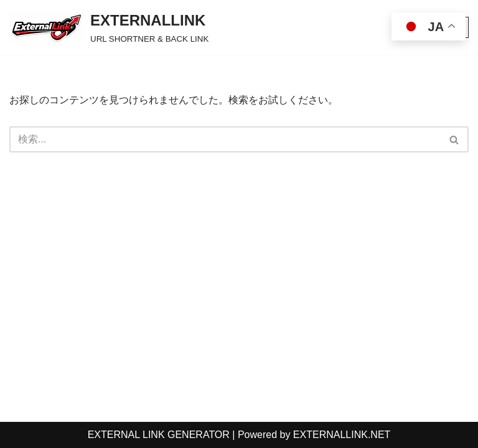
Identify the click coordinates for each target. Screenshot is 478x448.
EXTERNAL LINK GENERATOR (159, 435)
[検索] (225, 139)
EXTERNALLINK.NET (342, 435)
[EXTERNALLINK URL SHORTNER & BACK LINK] (109, 27)
